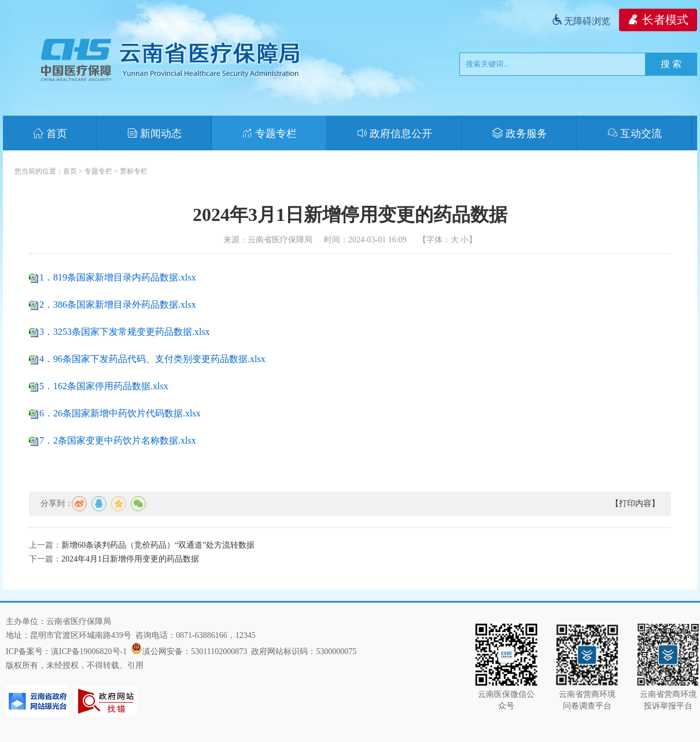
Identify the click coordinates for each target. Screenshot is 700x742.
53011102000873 (219, 651)
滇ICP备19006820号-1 (89, 651)
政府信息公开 (395, 134)
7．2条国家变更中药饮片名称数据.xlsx (118, 440)
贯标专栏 (134, 171)
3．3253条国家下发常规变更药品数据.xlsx (125, 332)
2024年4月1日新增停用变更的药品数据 (130, 559)
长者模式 (658, 20)
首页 (50, 134)
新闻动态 (155, 134)
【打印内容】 (635, 503)
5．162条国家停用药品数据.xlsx (104, 386)
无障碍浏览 (581, 21)
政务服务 (520, 134)
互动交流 (635, 134)
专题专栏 (269, 134)
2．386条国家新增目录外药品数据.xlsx (118, 304)
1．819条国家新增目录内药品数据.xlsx (118, 277)
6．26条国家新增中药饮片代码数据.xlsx (120, 413)
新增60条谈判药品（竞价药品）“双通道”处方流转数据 (158, 545)
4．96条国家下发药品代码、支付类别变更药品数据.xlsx (152, 359)
